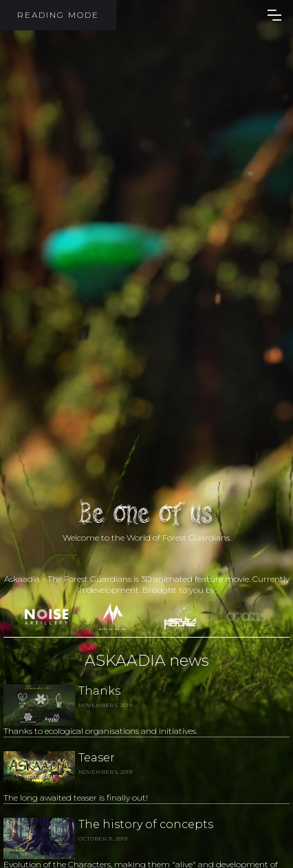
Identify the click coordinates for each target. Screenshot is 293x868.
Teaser (97, 758)
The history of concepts (146, 824)
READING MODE (58, 15)
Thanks (99, 691)
